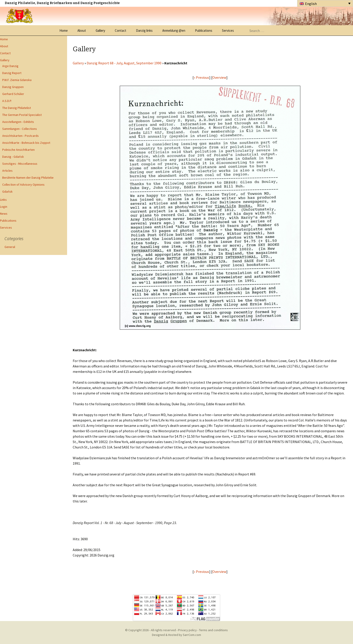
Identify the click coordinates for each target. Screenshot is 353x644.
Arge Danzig (10, 66)
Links (3, 200)
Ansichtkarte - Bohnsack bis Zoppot (26, 143)
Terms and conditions (213, 630)
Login (4, 207)
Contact (121, 30)
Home (64, 30)
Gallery (100, 30)
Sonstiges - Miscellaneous (20, 164)
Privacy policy (187, 630)
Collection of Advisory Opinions (23, 185)
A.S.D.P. (7, 101)
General (10, 247)
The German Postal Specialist (22, 115)
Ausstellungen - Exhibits (18, 122)
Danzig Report (12, 73)
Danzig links (144, 30)
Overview (219, 77)
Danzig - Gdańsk (13, 157)
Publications (204, 30)
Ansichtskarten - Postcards (20, 136)
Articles (7, 171)
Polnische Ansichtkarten (18, 150)
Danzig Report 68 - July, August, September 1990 (124, 63)
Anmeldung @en (174, 30)
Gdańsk (7, 191)
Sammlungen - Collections (20, 129)
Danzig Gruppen (13, 87)
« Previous (201, 77)
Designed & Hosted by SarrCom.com (176, 635)
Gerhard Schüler (13, 94)
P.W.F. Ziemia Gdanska (17, 80)
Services (228, 30)
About (82, 30)
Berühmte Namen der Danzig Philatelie (28, 178)
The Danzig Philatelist (17, 108)
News (4, 214)
